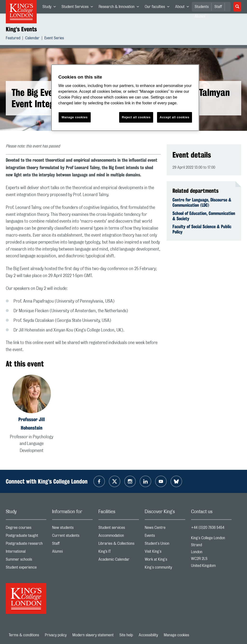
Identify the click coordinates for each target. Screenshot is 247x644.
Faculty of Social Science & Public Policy (202, 229)
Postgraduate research (26, 545)
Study (51, 8)
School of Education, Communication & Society (204, 216)
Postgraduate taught (26, 537)
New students (72, 529)
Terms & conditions (24, 635)
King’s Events (21, 29)
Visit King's (165, 553)
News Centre (165, 529)
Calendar (32, 39)
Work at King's (165, 561)
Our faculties (158, 8)
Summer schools (26, 561)
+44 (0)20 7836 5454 (208, 528)
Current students (72, 537)
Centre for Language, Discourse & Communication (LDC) (202, 202)
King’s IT (119, 553)
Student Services (79, 8)
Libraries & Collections (119, 545)
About (183, 8)
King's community (165, 568)
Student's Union (165, 545)
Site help (126, 635)
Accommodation (119, 537)
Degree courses (26, 529)
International (26, 553)
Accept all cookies (175, 117)
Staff (218, 7)
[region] (125, 98)
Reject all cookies (136, 117)
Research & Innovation (120, 8)
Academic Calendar (119, 561)
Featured (13, 39)
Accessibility (148, 635)
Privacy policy (56, 635)
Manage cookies (176, 635)
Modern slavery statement (93, 635)
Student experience (26, 568)
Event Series (54, 39)
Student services (119, 529)
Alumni (72, 553)
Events (165, 537)
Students (202, 7)
